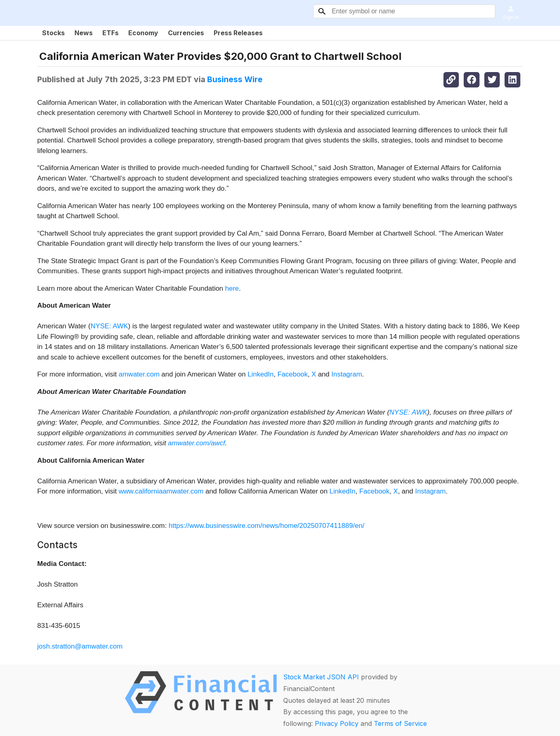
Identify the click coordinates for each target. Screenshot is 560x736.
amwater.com (139, 374)
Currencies (186, 33)
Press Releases (238, 33)
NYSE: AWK (109, 326)
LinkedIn (261, 374)
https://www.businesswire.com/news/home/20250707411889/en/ (267, 526)
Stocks (53, 33)
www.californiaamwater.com (161, 491)
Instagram (347, 374)
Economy (143, 33)
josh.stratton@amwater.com (80, 646)
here (232, 288)
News (84, 33)
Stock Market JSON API (321, 677)
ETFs (110, 33)
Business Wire (235, 79)
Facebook (293, 374)
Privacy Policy (337, 723)
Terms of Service (400, 723)
